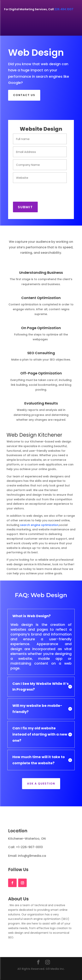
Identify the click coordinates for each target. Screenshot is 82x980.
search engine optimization (39, 525)
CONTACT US (24, 95)
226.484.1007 (64, 9)
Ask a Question (41, 784)
